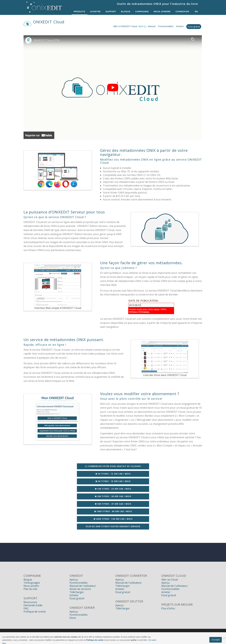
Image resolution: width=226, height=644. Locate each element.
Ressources (30, 602)
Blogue (125, 12)
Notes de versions (80, 589)
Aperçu (74, 580)
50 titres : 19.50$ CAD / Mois (113, 481)
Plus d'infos (168, 608)
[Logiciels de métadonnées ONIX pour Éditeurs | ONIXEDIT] (44, 7)
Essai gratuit (194, 27)
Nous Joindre (162, 12)
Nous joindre (31, 586)
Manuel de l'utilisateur (83, 586)
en (196, 12)
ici (149, 408)
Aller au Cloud (169, 580)
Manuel (152, 26)
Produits (79, 12)
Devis (73, 618)
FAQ (26, 608)
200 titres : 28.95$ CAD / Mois (113, 496)
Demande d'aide (33, 605)
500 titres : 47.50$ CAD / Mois (113, 504)
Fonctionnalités (166, 26)
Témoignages (32, 583)
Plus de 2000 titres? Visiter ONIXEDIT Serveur (113, 526)
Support (110, 12)
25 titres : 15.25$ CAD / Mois (113, 474)
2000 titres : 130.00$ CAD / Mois (113, 519)
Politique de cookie (35, 612)
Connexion (182, 12)
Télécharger (77, 592)
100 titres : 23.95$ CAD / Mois (113, 489)
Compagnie (142, 12)
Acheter (95, 12)
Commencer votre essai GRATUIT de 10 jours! (113, 466)
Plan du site (30, 589)
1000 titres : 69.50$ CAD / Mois (113, 511)
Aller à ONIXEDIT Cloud (125, 26)
